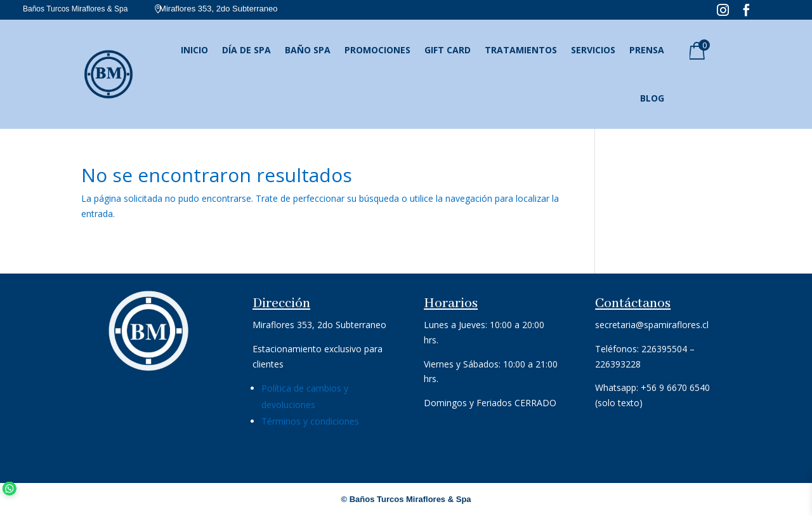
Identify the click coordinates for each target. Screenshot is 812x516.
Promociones (377, 50)
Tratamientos (521, 50)
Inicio (194, 50)
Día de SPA (246, 50)
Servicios (593, 50)
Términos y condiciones (310, 421)
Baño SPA (308, 50)
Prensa (647, 50)
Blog (652, 98)
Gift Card (448, 50)
